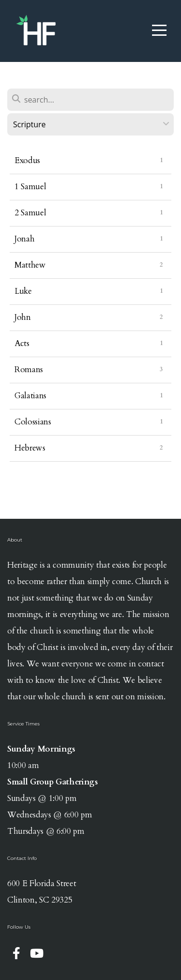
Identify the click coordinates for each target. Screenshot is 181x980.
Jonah (24, 239)
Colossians (33, 422)
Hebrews (30, 448)
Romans (29, 369)
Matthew (30, 265)
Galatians (30, 396)
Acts (22, 343)
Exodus (27, 160)
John (23, 317)
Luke (23, 291)
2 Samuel (30, 213)
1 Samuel (30, 187)
